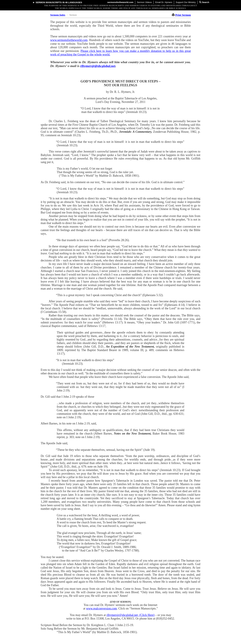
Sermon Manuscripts (49, 2)
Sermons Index (58, 15)
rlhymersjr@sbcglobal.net (98, 66)
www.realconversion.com (101, 608)
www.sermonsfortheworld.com (69, 40)
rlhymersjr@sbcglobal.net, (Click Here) (131, 615)
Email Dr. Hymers (164, 2)
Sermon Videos (144, 2)
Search (204, 2)
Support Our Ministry (186, 2)
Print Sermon (183, 15)
